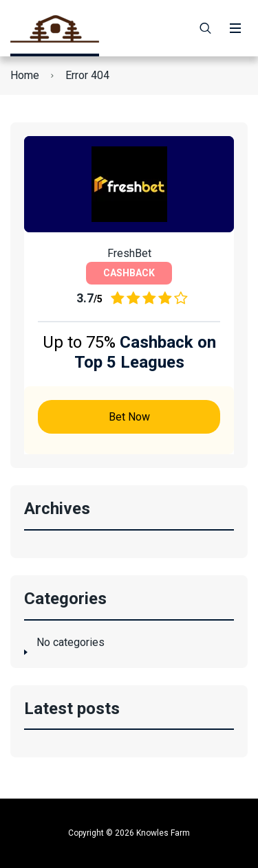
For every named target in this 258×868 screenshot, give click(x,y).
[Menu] (235, 28)
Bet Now (129, 417)
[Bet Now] (129, 184)
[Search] (206, 28)
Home (25, 75)
